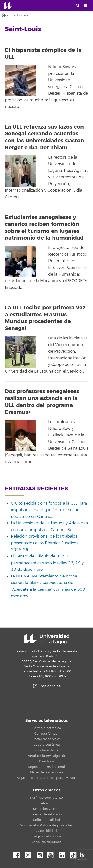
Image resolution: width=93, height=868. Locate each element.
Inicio (4, 16)
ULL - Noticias (17, 16)
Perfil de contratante (46, 798)
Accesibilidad (47, 831)
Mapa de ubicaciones (46, 772)
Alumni (47, 803)
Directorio (46, 761)
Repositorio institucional (46, 767)
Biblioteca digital (46, 750)
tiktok (75, 854)
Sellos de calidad (47, 820)
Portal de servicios (46, 739)
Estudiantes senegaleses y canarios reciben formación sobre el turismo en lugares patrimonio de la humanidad (44, 228)
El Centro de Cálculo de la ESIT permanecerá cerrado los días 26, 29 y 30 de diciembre (47, 563)
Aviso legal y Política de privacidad (46, 825)
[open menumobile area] (86, 6)
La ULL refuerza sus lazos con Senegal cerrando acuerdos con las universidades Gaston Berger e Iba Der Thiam (44, 137)
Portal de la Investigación (46, 756)
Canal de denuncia (46, 842)
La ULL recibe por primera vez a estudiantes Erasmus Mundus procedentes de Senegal (45, 318)
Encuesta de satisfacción (46, 814)
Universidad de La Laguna (8, 6)
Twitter (30, 854)
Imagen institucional (47, 836)
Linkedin (64, 854)
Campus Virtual (46, 734)
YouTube (52, 854)
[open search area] (78, 6)
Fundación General (46, 809)
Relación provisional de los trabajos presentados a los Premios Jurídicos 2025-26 (44, 543)
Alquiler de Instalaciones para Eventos (46, 778)
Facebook (18, 854)
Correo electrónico (47, 728)
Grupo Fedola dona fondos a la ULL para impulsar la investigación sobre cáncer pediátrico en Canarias (49, 510)
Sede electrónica (47, 745)
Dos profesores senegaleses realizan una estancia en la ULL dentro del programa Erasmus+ (42, 402)
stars (46, 703)
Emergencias (46, 686)
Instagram (41, 854)
